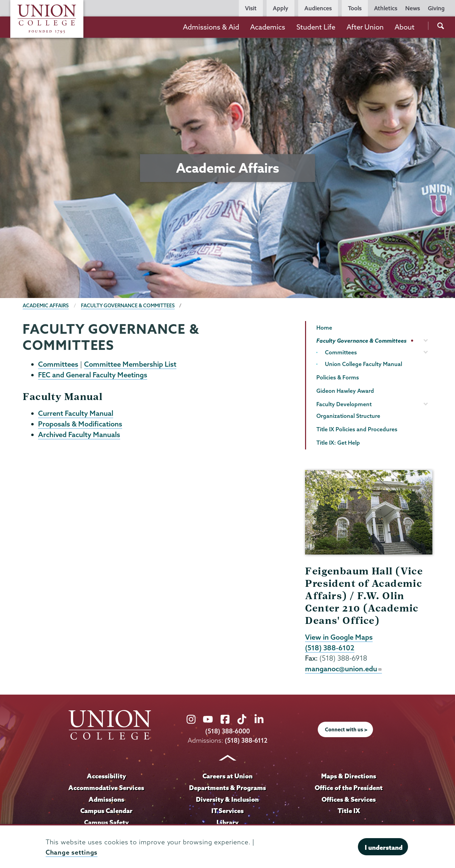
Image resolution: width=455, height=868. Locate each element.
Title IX (349, 811)
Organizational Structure (348, 416)
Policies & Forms (338, 377)
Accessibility (106, 776)
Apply (281, 8)
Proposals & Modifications (80, 424)
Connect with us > (346, 730)
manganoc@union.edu (343, 669)
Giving (436, 8)
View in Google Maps (339, 637)
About (405, 27)
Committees (58, 364)
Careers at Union (227, 776)
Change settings (72, 852)
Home (324, 328)
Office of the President (349, 788)
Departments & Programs (227, 788)
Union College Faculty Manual (364, 364)
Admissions (106, 799)
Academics (268, 27)
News (413, 8)
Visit (251, 8)
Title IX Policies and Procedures (357, 429)
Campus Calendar (106, 811)
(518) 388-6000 (227, 731)
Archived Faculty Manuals (79, 434)
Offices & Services (349, 799)
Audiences (318, 8)
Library (227, 822)
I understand (384, 847)
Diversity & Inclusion (227, 799)
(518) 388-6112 (246, 740)
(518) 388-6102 (330, 648)
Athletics (386, 8)
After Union (365, 27)
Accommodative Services (106, 788)
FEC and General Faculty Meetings (93, 375)
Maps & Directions (349, 776)
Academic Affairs (46, 306)
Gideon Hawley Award (345, 391)
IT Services (227, 811)
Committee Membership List (130, 364)
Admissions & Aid (211, 27)
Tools (355, 8)
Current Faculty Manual (76, 413)
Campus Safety (106, 822)
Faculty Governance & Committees (128, 306)
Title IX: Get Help (338, 443)
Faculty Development (344, 404)
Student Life (316, 27)
